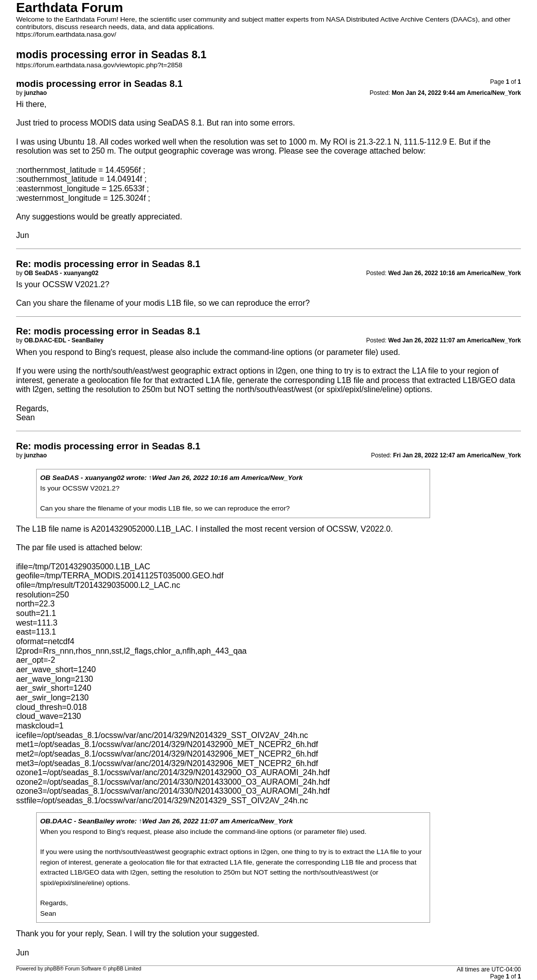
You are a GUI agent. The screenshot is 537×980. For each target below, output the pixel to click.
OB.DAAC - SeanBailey (77, 821)
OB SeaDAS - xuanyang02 (82, 478)
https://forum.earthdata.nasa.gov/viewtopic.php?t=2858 (99, 65)
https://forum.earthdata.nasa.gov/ (66, 34)
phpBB (52, 969)
